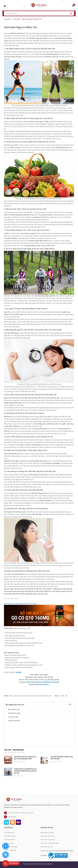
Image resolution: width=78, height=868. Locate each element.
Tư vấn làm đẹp (13, 717)
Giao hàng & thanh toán (47, 836)
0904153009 (12, 817)
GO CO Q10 (33, 696)
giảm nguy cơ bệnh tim (21, 696)
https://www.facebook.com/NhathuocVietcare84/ (43, 682)
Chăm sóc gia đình (14, 721)
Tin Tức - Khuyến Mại (14, 750)
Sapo (54, 864)
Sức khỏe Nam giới (14, 713)
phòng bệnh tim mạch (45, 696)
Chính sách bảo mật (46, 847)
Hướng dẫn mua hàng (10, 847)
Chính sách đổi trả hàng (48, 840)
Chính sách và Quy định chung (50, 843)
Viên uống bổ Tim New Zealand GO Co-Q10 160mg (20, 604)
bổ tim (11, 696)
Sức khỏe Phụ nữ (14, 710)
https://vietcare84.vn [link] (42, 684)
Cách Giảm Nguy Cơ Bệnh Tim (20, 27)
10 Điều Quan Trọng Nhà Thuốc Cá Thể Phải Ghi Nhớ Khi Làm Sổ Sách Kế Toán (25, 771)
